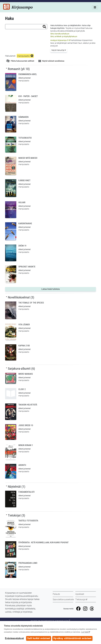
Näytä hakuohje (59, 50)
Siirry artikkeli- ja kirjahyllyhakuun (64, 36)
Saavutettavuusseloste (63, 599)
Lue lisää (85, 632)
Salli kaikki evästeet (39, 638)
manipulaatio (23, 56)
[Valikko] (95, 7)
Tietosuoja (80, 599)
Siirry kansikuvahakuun (60, 34)
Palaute (56, 594)
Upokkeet (80, 594)
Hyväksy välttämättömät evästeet (72, 638)
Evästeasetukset (14, 638)
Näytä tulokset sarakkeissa (51, 61)
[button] (44, 27)
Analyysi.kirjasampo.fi (59, 40)
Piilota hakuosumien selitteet (20, 61)
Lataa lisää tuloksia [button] (56, 289)
